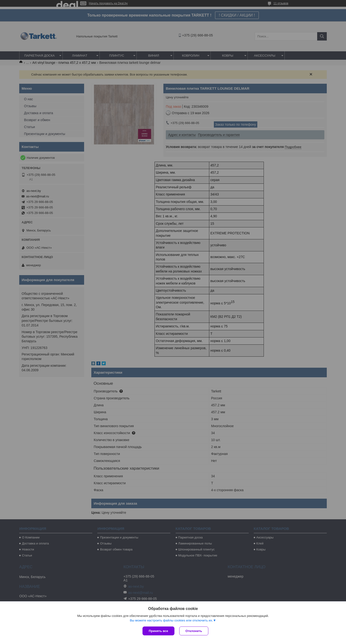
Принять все (158, 631)
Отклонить (194, 631)
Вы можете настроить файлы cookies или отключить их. (171, 620)
